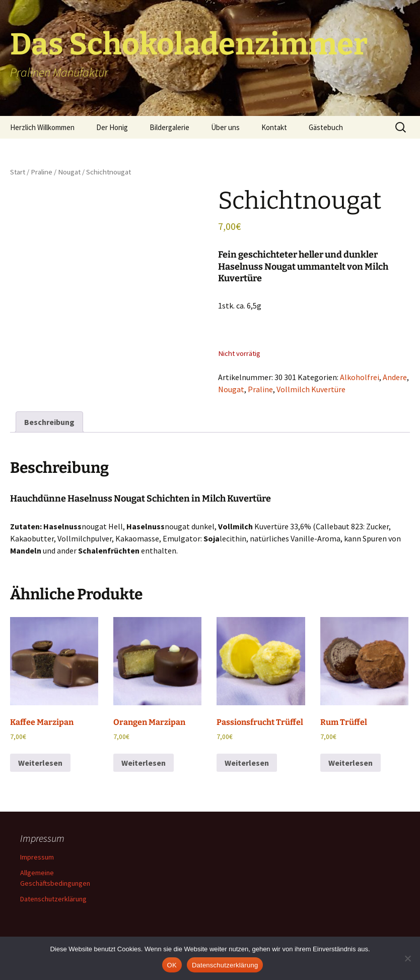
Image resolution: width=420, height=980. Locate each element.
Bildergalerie (169, 127)
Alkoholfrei (360, 377)
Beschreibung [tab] (49, 422)
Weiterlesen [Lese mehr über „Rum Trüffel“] (351, 763)
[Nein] (407, 958)
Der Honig (112, 127)
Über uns (225, 127)
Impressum (37, 857)
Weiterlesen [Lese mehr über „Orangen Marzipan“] (144, 763)
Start (18, 172)
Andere (395, 377)
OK (172, 965)
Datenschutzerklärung (53, 899)
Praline (42, 172)
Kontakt (274, 127)
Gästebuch (326, 127)
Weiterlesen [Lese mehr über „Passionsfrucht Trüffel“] (247, 763)
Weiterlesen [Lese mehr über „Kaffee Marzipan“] (40, 763)
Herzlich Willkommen (42, 127)
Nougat (69, 172)
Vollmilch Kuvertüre (311, 389)
